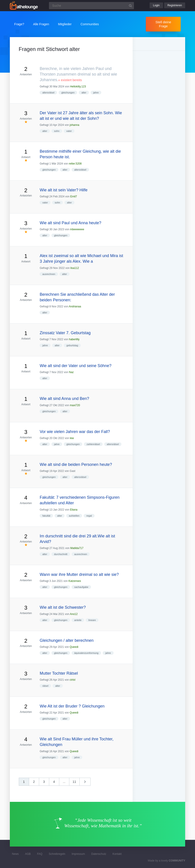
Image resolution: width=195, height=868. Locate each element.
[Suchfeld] (91, 6)
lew (72, 438)
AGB (28, 854)
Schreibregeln (57, 854)
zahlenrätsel (93, 444)
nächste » (87, 783)
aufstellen (74, 516)
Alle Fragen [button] (41, 24)
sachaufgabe (81, 587)
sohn (57, 131)
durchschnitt (61, 554)
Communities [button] (90, 24)
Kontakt (117, 854)
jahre (96, 93)
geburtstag (72, 345)
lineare (92, 620)
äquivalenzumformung (86, 653)
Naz (71, 372)
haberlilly (74, 339)
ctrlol (73, 680)
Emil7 (74, 196)
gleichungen (68, 93)
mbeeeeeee (77, 229)
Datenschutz (99, 854)
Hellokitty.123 (78, 87)
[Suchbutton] (130, 6)
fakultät (46, 516)
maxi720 (75, 405)
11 (74, 782)
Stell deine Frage (163, 24)
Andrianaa (75, 306)
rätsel (45, 686)
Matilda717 (77, 548)
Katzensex (75, 581)
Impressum (78, 854)
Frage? (19, 24)
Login (156, 5)
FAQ (40, 854)
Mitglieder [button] (65, 24)
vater (69, 131)
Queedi (74, 647)
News (15, 854)
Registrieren (175, 5)
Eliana (74, 510)
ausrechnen (49, 274)
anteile (78, 620)
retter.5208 (75, 164)
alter (84, 93)
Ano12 (74, 614)
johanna (75, 125)
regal (89, 516)
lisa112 (75, 268)
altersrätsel (48, 93)
